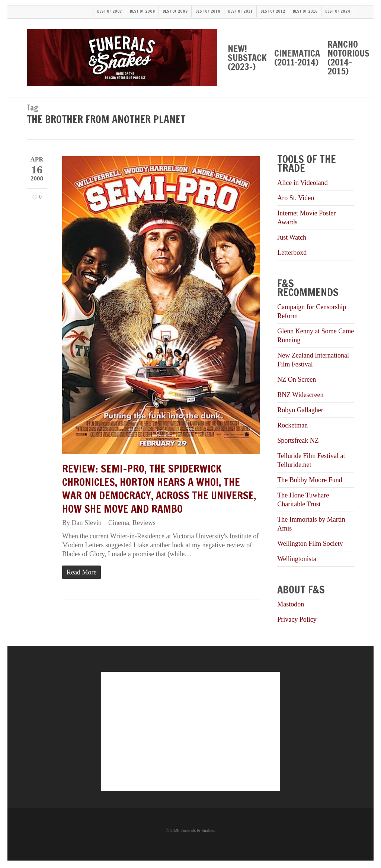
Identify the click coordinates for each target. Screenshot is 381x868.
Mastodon (291, 604)
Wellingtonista (297, 559)
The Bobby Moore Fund (310, 480)
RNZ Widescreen (300, 395)
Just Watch (292, 237)
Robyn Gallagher (300, 410)
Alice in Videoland (302, 183)
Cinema (119, 523)
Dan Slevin (87, 523)
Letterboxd (292, 253)
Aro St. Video (296, 198)
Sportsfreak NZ (298, 441)
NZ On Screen (297, 379)
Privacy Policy (297, 619)
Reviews (144, 523)
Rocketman (292, 425)
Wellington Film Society (310, 544)
